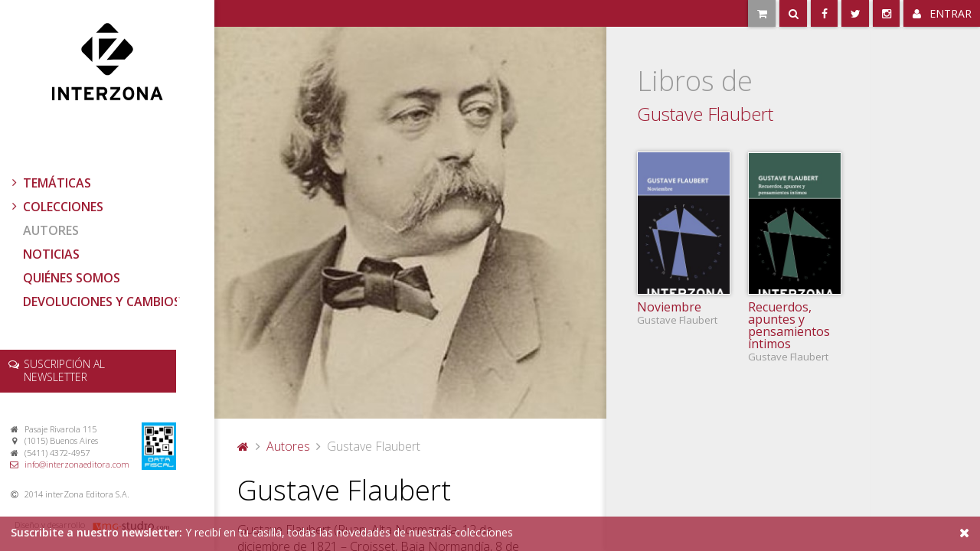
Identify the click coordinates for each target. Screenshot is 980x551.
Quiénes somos (72, 278)
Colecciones (56, 207)
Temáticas (50, 183)
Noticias (51, 254)
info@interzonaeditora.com (77, 464)
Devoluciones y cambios (102, 302)
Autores (51, 230)
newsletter (64, 370)
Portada (243, 446)
